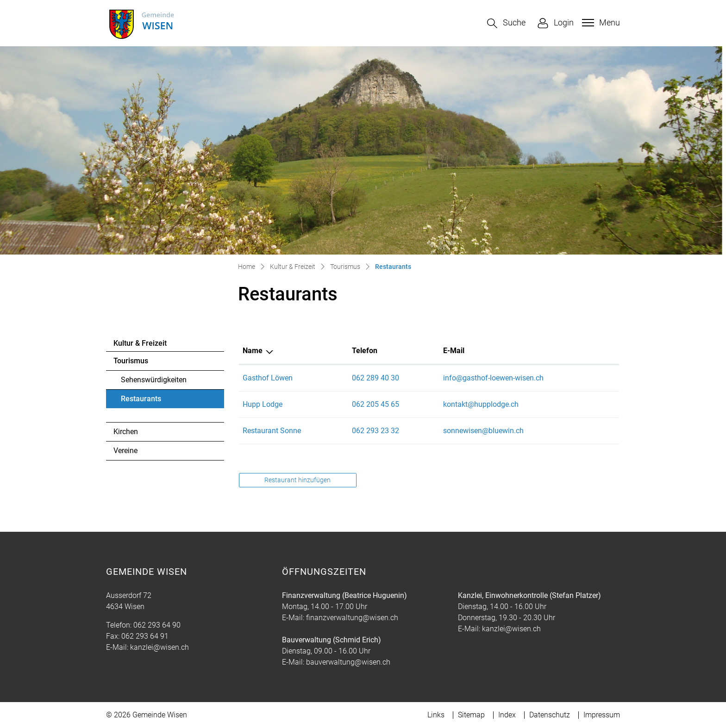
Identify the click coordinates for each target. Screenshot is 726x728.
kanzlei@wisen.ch (160, 647)
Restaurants (146, 401)
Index (507, 715)
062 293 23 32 (376, 431)
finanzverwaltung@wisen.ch (352, 618)
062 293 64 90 (157, 625)
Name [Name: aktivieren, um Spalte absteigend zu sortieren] (253, 351)
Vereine (125, 451)
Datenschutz (550, 715)
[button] (506, 23)
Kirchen (126, 432)
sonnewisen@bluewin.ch (483, 431)
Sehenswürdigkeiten (154, 380)
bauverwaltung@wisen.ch (348, 662)
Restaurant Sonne (272, 431)
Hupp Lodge (263, 404)
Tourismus (131, 361)
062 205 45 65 (376, 404)
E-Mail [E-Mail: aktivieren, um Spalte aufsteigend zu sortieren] (454, 351)
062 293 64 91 (145, 636)
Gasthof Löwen (268, 378)
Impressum (602, 715)
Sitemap (471, 715)
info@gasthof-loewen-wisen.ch (493, 378)
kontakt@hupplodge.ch (481, 404)
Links (436, 715)
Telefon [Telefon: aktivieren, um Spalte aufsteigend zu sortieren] (365, 351)
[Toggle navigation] (600, 23)
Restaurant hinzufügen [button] (297, 480)
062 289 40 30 (376, 378)
